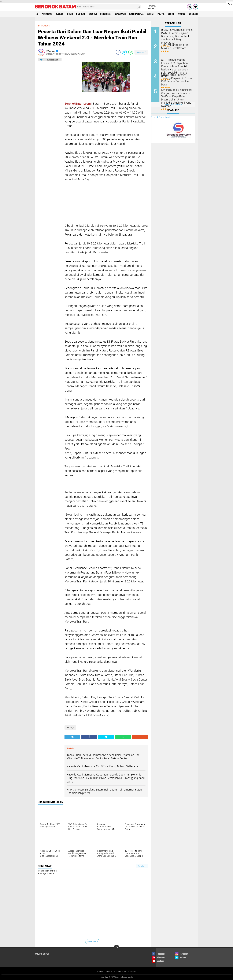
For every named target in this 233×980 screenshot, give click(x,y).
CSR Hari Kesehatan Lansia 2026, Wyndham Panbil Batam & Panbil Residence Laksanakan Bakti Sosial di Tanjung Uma (177, 66)
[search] (108, 7)
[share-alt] (72, 737)
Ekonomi (93, 14)
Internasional (136, 14)
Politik (161, 14)
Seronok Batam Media (161, 117)
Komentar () (141, 52)
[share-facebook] (118, 52)
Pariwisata (47, 14)
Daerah (151, 14)
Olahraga (45, 26)
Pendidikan (106, 14)
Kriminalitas (195, 14)
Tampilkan (142, 866)
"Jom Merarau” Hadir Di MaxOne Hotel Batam (173, 46)
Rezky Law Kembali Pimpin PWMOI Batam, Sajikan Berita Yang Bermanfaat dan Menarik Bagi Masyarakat (177, 34)
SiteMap (132, 972)
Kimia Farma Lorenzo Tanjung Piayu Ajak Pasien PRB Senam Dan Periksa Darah (177, 78)
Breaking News (42, 954)
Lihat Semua (93, 942)
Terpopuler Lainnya (173, 104)
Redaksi (101, 972)
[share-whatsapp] (131, 52)
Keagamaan (120, 14)
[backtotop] (116, 948)
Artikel (181, 14)
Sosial (171, 14)
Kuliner (60, 14)
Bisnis (70, 14)
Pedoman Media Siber (116, 972)
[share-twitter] (124, 52)
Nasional (81, 14)
